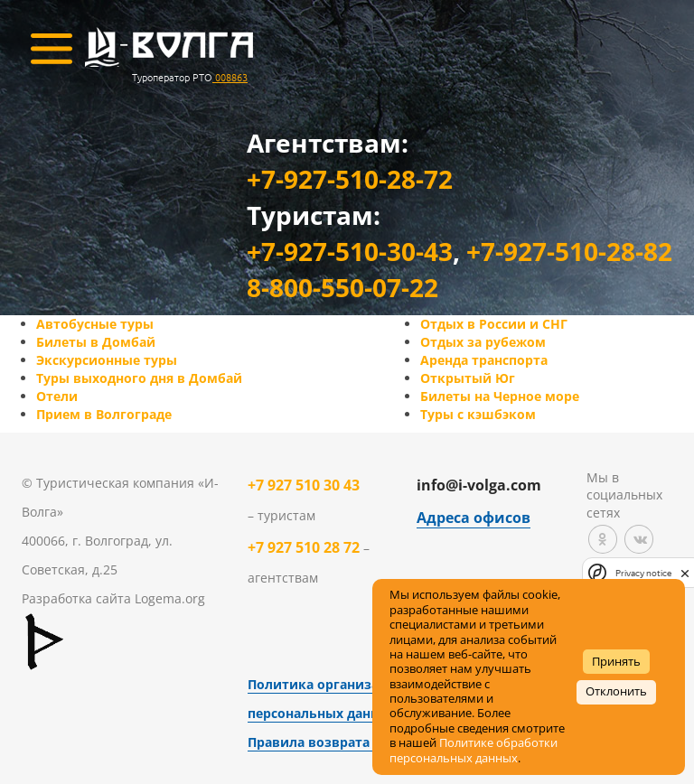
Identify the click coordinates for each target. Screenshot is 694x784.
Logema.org (170, 598)
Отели (57, 396)
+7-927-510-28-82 (569, 251)
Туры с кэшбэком (478, 414)
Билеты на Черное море (500, 396)
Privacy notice (643, 573)
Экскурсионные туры (107, 360)
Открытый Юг (468, 378)
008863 (230, 77)
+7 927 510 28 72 (304, 547)
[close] (685, 573)
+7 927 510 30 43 (304, 485)
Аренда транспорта (484, 360)
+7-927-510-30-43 (350, 251)
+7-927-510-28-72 (350, 179)
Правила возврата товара (333, 742)
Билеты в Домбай (96, 342)
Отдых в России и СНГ (494, 324)
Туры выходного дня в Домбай (139, 378)
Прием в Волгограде (104, 414)
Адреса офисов (474, 518)
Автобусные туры (95, 324)
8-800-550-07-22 (342, 287)
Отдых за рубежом (483, 342)
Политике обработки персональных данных (474, 750)
